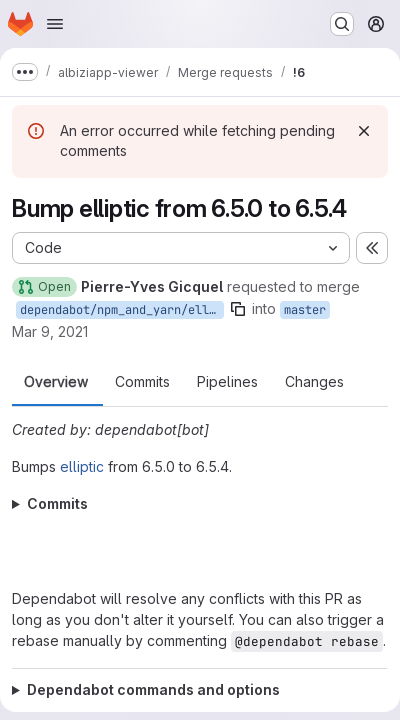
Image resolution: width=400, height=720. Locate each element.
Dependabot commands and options (153, 689)
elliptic (82, 466)
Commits (142, 382)
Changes (314, 382)
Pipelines (227, 382)
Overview (56, 382)
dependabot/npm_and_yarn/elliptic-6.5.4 (122, 310)
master (305, 310)
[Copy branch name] (238, 309)
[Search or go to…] (342, 24)
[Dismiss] (364, 131)
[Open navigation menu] (55, 24)
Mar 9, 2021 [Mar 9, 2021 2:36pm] (50, 331)
